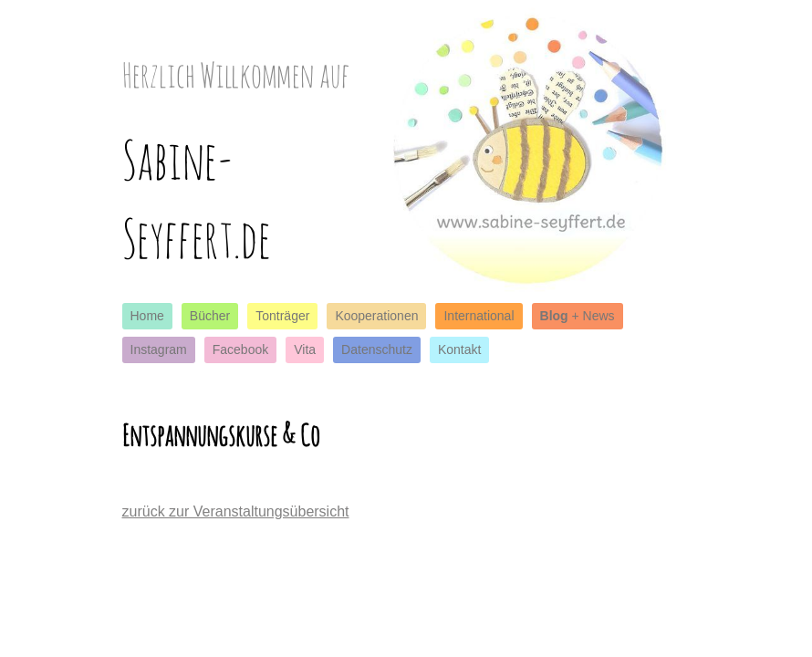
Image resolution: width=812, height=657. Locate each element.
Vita (305, 349)
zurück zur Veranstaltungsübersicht (236, 511)
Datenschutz (377, 349)
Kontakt (459, 349)
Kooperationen (376, 316)
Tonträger (282, 316)
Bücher (210, 316)
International (479, 316)
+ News (578, 316)
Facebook (240, 349)
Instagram (159, 349)
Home (147, 316)
